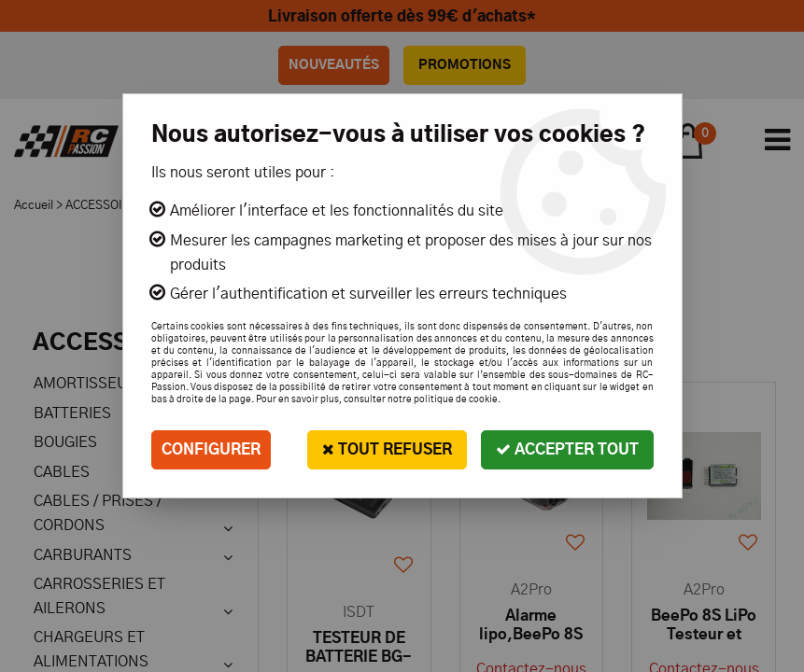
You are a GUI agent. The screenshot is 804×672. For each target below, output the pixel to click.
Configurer (211, 450)
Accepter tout (567, 449)
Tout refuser (387, 449)
